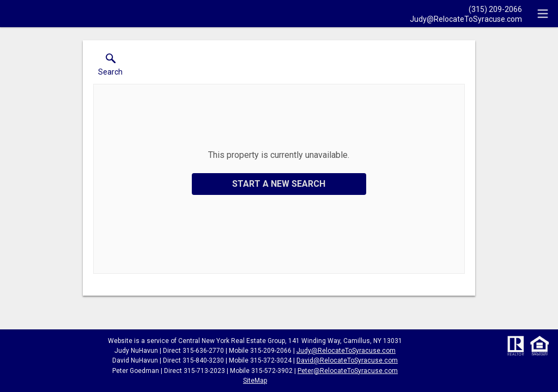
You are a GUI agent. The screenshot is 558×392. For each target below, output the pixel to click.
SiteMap (255, 381)
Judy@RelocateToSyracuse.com (346, 351)
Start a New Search (279, 184)
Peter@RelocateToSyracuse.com (348, 371)
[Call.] (466, 9)
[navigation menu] (543, 14)
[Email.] (466, 19)
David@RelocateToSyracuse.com (347, 360)
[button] (110, 67)
